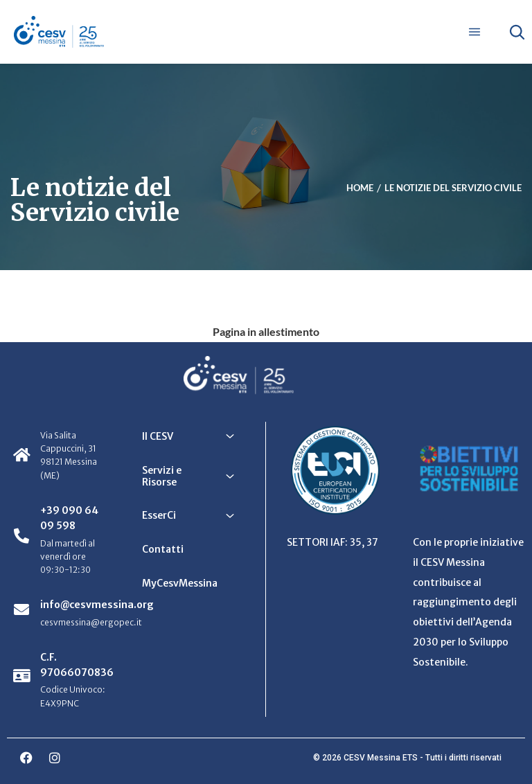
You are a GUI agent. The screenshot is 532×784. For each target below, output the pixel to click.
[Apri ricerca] (517, 32)
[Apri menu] (475, 32)
